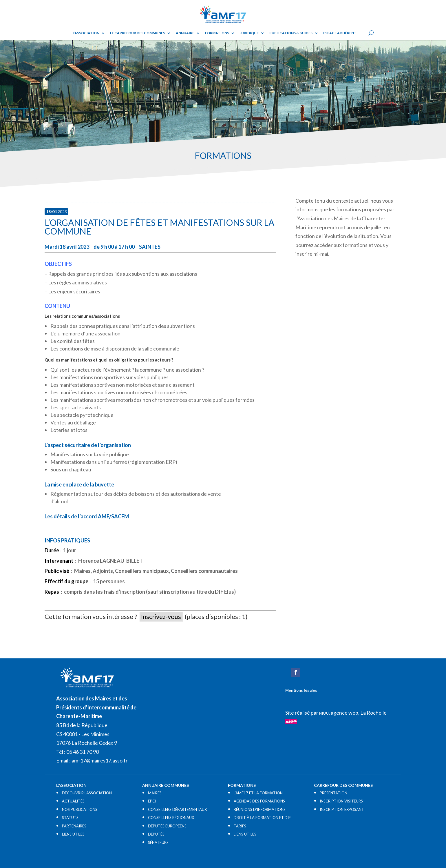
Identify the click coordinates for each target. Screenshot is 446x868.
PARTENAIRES (74, 826)
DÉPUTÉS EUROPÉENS (167, 826)
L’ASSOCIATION (86, 33)
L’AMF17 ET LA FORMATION (258, 793)
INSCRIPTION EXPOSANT (342, 809)
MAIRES (155, 793)
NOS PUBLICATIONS (80, 809)
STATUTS (70, 818)
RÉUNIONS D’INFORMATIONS (260, 809)
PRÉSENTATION (333, 793)
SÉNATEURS (158, 842)
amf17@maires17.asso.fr (100, 760)
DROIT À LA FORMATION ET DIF (262, 818)
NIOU (324, 713)
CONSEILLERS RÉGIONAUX (171, 818)
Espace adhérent (340, 33)
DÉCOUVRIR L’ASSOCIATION (87, 793)
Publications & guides (291, 33)
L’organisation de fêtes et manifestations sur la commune (159, 227)
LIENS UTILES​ (73, 834)
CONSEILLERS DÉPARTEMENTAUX (177, 809)
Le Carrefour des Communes (138, 33)
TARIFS (240, 826)
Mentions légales (301, 690)
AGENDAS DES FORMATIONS (259, 801)
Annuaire (185, 33)
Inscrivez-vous (161, 617)
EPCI (152, 801)
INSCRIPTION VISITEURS (341, 801)
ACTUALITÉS (73, 801)
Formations (217, 33)
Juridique (249, 33)
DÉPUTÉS (156, 834)
